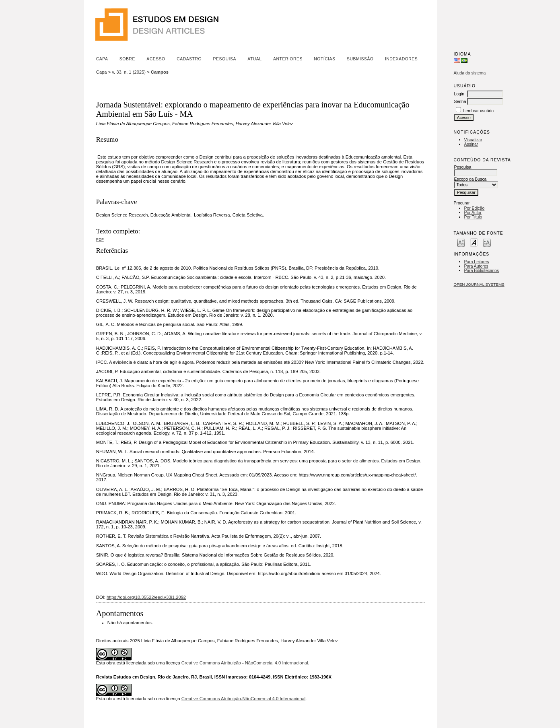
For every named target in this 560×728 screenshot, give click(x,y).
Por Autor (473, 213)
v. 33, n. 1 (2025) (129, 72)
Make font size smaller (461, 242)
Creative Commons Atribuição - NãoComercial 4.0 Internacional (245, 663)
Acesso (156, 59)
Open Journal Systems (479, 284)
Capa (102, 59)
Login (459, 94)
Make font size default (474, 242)
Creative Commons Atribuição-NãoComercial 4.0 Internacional (243, 699)
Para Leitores (477, 262)
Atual (254, 59)
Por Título (473, 217)
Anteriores (288, 59)
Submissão (360, 59)
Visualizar (473, 140)
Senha (460, 102)
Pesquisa (225, 59)
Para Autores (476, 266)
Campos (160, 72)
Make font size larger (487, 242)
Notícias (324, 59)
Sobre (127, 59)
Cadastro (189, 59)
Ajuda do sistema (470, 73)
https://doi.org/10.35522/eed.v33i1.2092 (146, 597)
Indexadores (401, 59)
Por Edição (475, 208)
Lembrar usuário (478, 111)
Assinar (471, 144)
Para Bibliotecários (482, 271)
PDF (100, 239)
